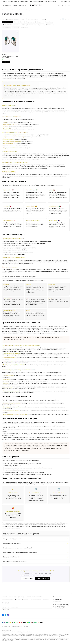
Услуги (24, 597)
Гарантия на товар (36, 600)
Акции (11, 597)
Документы (5, 603)
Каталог (4, 597)
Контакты (18, 600)
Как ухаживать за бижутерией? (12, 557)
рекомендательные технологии (24, 632)
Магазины (25, 600)
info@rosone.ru (57, 602)
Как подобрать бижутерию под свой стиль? (15, 561)
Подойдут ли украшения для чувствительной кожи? (18, 548)
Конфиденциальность (17, 626)
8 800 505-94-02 (28, 579)
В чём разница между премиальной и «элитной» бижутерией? (21, 552)
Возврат (46, 600)
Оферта (26, 626)
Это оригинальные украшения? (12, 539)
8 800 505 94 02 (65, 2)
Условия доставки (7, 600)
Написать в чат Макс (43, 579)
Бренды (17, 597)
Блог (29, 597)
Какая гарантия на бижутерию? (12, 544)
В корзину (6, 62)
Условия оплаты (37, 597)
